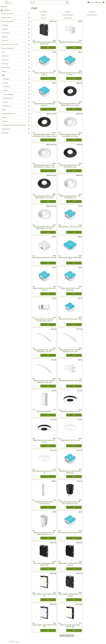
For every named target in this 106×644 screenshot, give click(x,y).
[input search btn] (67, 2)
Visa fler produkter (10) (67, 636)
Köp (48, 48)
